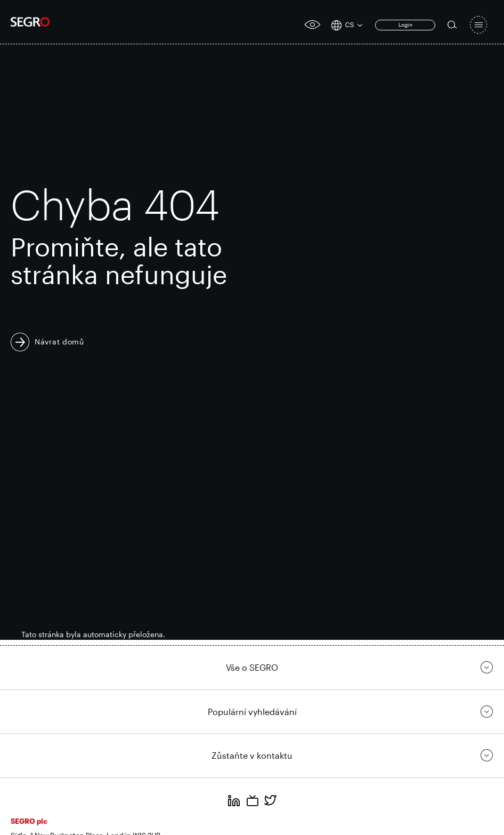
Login (405, 25)
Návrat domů (59, 342)
